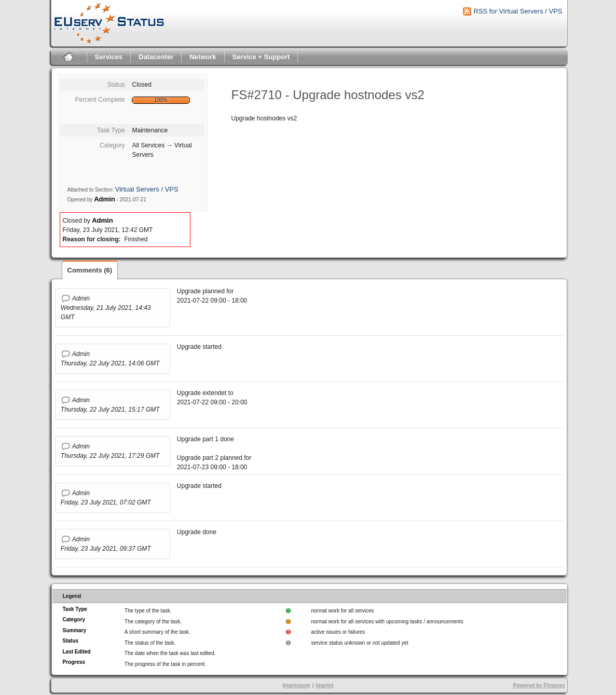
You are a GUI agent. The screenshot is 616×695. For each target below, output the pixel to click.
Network (203, 57)
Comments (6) (90, 270)
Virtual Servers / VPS (147, 189)
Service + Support (261, 57)
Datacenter (156, 57)
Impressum (296, 685)
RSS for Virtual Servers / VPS (518, 11)
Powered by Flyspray (539, 685)
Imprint (325, 685)
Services (109, 57)
